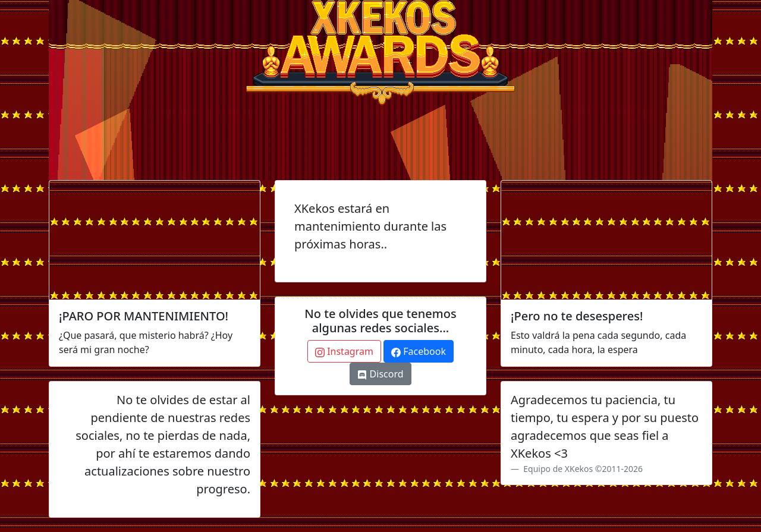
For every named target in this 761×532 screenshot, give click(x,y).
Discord (380, 374)
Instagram (344, 351)
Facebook (419, 351)
